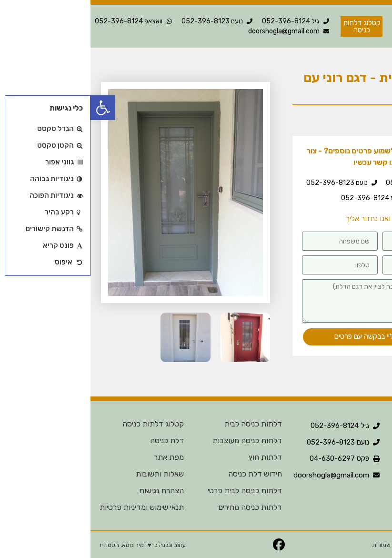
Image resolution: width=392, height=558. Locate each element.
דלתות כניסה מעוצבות (157, 441)
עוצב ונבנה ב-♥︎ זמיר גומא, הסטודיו (52, 545)
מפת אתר (78, 457)
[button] (12, 108)
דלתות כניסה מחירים (160, 507)
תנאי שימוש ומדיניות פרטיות (51, 507)
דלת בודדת (335, 123)
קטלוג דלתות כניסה (63, 424)
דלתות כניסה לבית (163, 424)
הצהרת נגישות (71, 491)
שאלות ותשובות (69, 474)
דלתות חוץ (175, 457)
